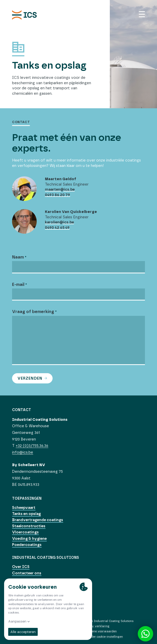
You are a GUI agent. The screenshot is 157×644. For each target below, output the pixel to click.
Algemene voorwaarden (100, 631)
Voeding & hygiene (29, 539)
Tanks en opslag (26, 514)
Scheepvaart (24, 508)
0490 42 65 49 (57, 228)
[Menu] (142, 14)
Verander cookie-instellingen (103, 637)
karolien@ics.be (59, 222)
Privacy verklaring (96, 626)
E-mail (19, 284)
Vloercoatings (25, 532)
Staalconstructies (29, 526)
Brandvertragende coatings (38, 520)
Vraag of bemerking (34, 312)
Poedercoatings (27, 545)
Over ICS (21, 567)
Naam (18, 257)
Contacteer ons (27, 573)
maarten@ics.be (60, 189)
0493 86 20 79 (57, 195)
